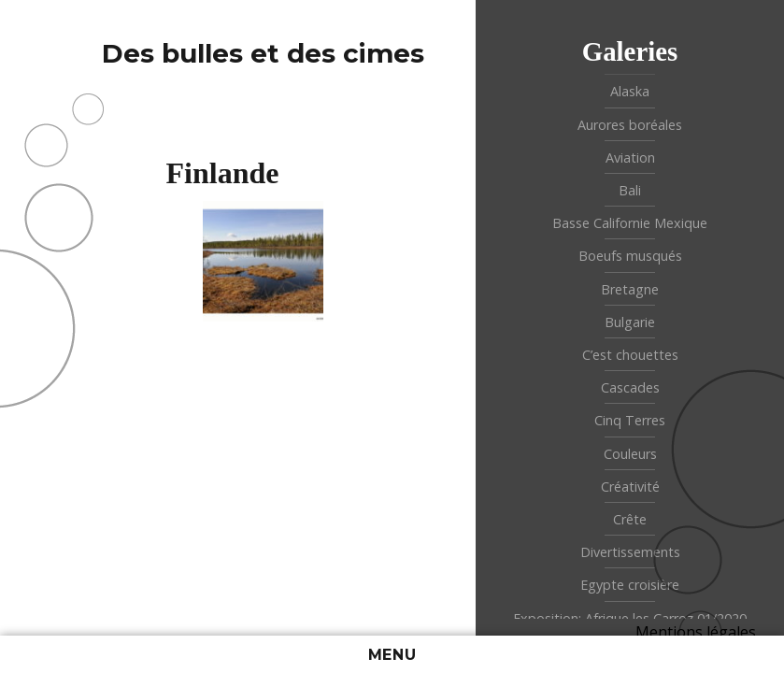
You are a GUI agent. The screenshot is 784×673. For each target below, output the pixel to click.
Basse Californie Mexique (630, 223)
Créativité (630, 487)
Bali (630, 190)
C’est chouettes (630, 355)
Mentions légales (696, 632)
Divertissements (630, 552)
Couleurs (630, 454)
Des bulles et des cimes (263, 53)
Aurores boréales (630, 125)
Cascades (630, 387)
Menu (392, 655)
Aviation (630, 158)
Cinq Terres (630, 420)
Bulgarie (630, 322)
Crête (630, 519)
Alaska (630, 91)
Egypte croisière (630, 585)
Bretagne (630, 289)
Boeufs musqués (630, 256)
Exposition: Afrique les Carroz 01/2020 (630, 618)
